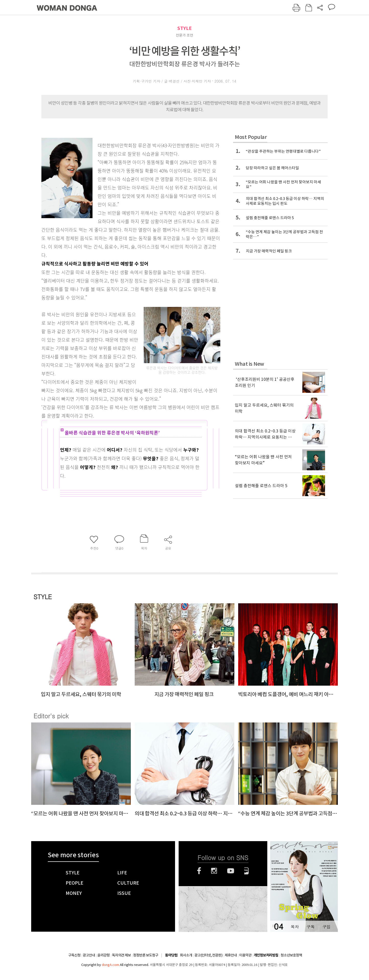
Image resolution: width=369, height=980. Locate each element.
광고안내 (89, 955)
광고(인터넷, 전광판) (208, 955)
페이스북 (199, 871)
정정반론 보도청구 (146, 955)
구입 (326, 927)
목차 (295, 927)
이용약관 (245, 955)
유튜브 (231, 871)
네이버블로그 (246, 871)
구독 (310, 927)
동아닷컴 (171, 955)
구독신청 (74, 955)
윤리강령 (103, 955)
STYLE (184, 28)
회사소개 (186, 955)
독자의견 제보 (121, 955)
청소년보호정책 (291, 955)
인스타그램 (214, 871)
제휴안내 (231, 955)
